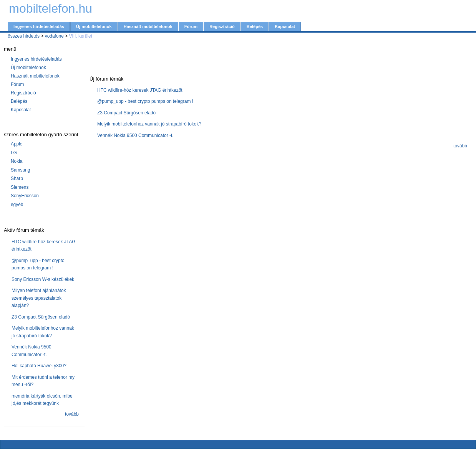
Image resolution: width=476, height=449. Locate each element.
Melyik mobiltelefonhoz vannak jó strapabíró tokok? (149, 124)
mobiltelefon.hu (51, 8)
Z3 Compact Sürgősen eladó (41, 317)
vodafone (54, 36)
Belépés (255, 26)
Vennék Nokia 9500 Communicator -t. (135, 135)
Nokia (17, 161)
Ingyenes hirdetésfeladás (39, 26)
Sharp (17, 178)
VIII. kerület (81, 36)
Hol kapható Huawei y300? (39, 366)
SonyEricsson (25, 196)
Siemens (20, 187)
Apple (17, 144)
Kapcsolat (285, 26)
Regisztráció (222, 26)
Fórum (191, 26)
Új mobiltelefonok (94, 26)
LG (14, 153)
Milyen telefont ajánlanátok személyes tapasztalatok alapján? (39, 298)
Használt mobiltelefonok (148, 26)
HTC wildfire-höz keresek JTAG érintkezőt (140, 90)
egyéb (17, 205)
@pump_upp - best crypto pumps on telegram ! (145, 101)
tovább (72, 414)
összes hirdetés (24, 36)
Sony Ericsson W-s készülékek (43, 279)
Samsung (21, 170)
